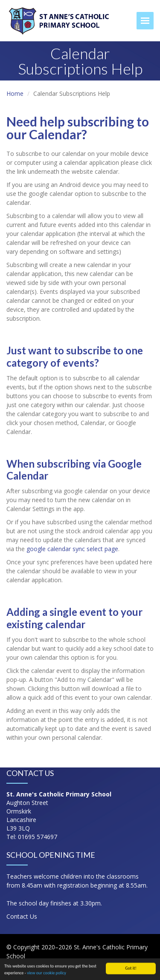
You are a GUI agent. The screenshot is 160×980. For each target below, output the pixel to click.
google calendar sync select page (72, 549)
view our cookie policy (47, 974)
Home (15, 93)
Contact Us (22, 916)
